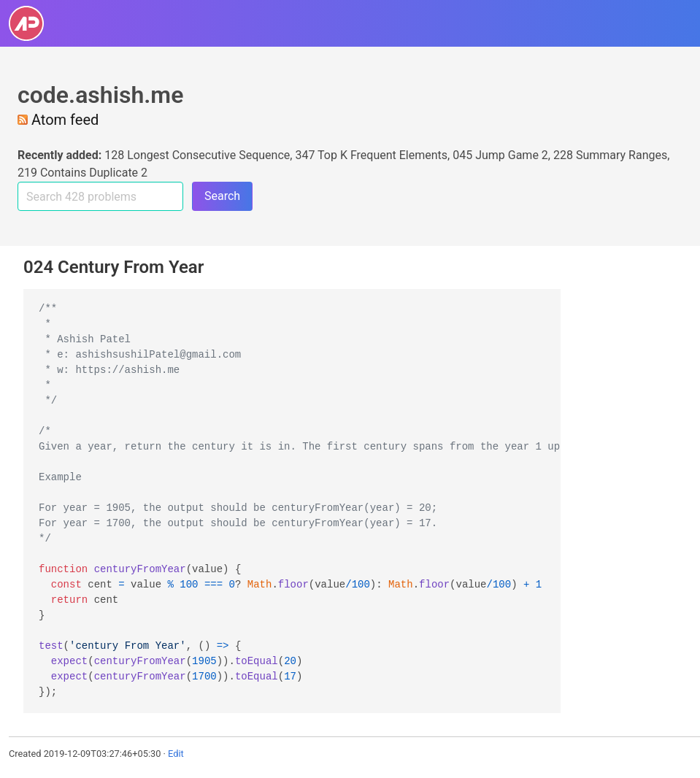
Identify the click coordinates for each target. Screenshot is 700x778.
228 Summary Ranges (610, 155)
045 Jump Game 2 (500, 155)
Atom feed (58, 120)
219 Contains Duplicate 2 (82, 173)
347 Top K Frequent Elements (371, 155)
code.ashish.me (100, 95)
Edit (176, 754)
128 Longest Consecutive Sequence (197, 155)
